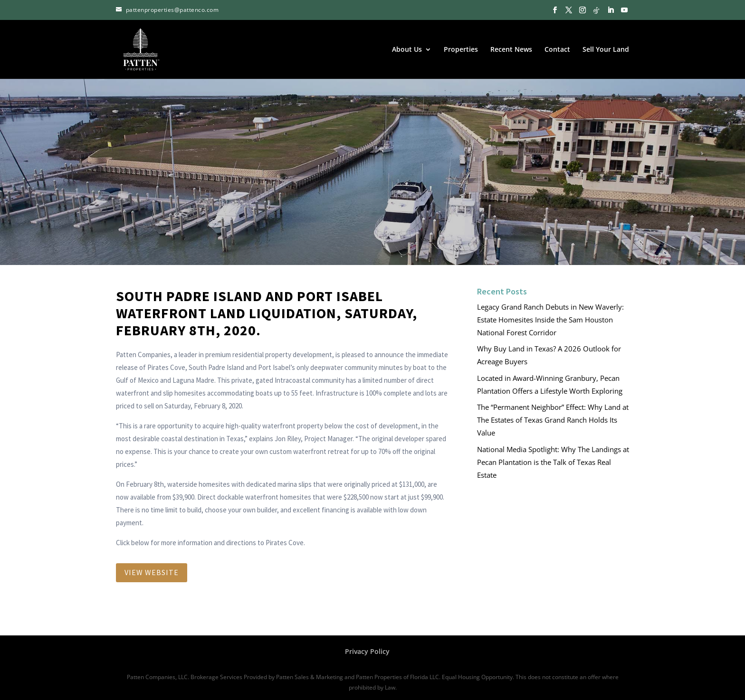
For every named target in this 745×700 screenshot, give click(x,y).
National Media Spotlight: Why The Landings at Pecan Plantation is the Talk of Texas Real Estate (553, 462)
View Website (152, 572)
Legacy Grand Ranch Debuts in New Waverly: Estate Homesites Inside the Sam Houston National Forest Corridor (550, 320)
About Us (407, 50)
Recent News (511, 50)
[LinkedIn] (611, 10)
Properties (461, 50)
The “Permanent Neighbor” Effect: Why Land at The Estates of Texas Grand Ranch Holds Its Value (553, 420)
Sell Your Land (606, 50)
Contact (557, 50)
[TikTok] (596, 10)
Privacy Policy (367, 651)
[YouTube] (624, 10)
